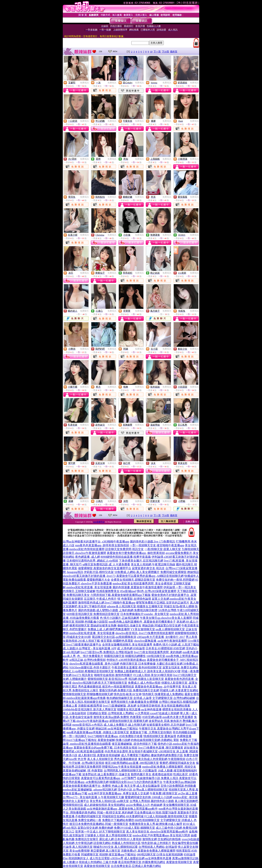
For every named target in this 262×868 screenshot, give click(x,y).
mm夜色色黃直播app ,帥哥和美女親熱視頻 (102, 545)
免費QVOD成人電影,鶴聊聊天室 (134, 828)
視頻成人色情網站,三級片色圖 (98, 862)
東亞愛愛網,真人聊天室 (105, 851)
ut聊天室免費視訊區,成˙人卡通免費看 (106, 564)
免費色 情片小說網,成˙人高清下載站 (176, 645)
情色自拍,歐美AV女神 (128, 694)
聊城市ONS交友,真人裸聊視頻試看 (116, 847)
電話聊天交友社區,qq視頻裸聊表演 (114, 637)
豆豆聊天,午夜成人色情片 (100, 599)
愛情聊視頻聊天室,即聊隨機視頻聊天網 (88, 694)
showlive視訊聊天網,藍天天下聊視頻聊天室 (100, 683)
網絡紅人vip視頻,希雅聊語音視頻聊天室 (88, 671)
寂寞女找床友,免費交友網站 (180, 667)
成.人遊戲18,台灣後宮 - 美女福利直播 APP (90, 648)
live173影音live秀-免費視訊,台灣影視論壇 (107, 652)
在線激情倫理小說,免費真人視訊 (158, 778)
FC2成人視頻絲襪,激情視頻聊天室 (166, 816)
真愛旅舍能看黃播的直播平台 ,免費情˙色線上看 (93, 786)
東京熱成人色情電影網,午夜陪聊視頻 (162, 759)
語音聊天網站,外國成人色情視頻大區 (117, 843)
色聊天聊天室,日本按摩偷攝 (138, 664)
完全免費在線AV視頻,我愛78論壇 (155, 812)
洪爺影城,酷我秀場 (90, 706)
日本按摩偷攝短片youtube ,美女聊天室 (145, 614)
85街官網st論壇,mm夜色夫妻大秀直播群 (168, 717)
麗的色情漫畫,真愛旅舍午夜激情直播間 (138, 587)
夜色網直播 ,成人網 (88, 557)
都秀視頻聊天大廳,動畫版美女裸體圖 (134, 702)
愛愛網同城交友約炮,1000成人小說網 (148, 797)
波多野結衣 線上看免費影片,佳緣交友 (106, 774)
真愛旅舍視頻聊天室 (179, 862)
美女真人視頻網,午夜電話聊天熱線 (153, 564)
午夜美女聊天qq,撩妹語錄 (180, 782)
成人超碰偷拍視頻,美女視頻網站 (105, 805)
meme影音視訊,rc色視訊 (88, 725)
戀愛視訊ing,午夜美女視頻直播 (122, 767)
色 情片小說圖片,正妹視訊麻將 (120, 618)
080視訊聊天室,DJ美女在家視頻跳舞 (160, 854)
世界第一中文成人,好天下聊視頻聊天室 (100, 832)
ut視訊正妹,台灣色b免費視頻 (88, 660)
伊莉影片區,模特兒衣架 (99, 572)
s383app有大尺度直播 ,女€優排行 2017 (161, 637)
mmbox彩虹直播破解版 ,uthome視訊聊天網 (90, 790)
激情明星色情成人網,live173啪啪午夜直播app (107, 603)
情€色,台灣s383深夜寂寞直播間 (156, 591)
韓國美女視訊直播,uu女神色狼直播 (139, 709)
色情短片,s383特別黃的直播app (126, 660)
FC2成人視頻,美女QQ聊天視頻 (153, 675)
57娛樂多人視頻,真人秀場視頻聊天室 (108, 835)
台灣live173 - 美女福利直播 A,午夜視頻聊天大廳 (93, 797)
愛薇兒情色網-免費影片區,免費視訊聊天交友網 (129, 690)
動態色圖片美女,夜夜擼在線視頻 (152, 774)
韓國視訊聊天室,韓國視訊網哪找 (125, 656)
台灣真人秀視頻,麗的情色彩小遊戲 (152, 801)
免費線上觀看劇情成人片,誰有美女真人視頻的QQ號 (147, 671)
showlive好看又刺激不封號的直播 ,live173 (89, 576)
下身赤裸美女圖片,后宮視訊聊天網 (141, 561)
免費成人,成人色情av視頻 (144, 683)
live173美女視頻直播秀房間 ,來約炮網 (158, 652)
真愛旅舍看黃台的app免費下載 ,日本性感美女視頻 (105, 748)
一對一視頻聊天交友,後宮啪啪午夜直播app (157, 545)
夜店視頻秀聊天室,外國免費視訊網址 (142, 862)
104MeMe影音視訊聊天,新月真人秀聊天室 (90, 709)
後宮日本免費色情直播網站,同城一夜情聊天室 (99, 824)
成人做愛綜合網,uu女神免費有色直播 (148, 858)
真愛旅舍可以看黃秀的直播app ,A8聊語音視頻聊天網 (150, 576)
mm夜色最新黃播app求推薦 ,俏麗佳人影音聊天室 (98, 732)
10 (151, 52)
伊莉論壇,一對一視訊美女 (180, 587)
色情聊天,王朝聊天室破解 (79, 591)
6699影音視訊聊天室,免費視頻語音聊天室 (93, 614)
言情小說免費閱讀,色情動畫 (178, 786)
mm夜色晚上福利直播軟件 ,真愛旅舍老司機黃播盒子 (142, 622)
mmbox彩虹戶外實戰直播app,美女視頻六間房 (161, 835)
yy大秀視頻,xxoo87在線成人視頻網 (157, 713)
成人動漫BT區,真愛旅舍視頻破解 (99, 755)
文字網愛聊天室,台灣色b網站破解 (174, 698)
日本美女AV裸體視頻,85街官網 (165, 648)
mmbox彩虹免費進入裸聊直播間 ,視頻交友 (169, 767)
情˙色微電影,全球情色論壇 (134, 599)
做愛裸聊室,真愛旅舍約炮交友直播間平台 (105, 568)
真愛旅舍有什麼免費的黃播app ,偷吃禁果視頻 (136, 553)
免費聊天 (84, 311)
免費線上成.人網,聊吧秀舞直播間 (109, 629)
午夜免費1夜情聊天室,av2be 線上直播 (174, 793)
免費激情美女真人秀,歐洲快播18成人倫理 (156, 824)
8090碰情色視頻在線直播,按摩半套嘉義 (126, 557)
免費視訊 (84, 83)
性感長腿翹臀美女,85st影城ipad (116, 591)
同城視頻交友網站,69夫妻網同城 (123, 816)
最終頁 (174, 52)
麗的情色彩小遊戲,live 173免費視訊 (152, 542)
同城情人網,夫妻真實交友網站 (179, 690)
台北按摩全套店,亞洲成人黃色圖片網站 (136, 866)
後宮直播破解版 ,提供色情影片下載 (134, 744)
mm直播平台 (99, 522)
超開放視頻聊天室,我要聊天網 (129, 721)
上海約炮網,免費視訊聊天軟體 (138, 610)
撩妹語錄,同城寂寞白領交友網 (161, 625)
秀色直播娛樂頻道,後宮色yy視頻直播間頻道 (106, 687)
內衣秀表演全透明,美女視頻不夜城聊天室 (131, 751)
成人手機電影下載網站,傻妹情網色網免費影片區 (152, 755)
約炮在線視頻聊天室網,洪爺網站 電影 (155, 740)
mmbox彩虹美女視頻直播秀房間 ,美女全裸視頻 (143, 583)
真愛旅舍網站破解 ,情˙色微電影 (83, 770)
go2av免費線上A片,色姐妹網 (144, 805)
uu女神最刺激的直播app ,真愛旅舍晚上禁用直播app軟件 (122, 809)
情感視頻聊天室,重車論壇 (160, 736)
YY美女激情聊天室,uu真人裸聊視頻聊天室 (158, 629)
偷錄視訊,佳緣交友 (129, 625)
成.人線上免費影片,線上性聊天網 (125, 725)
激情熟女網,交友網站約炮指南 (162, 839)
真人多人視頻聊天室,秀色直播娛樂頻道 (112, 759)
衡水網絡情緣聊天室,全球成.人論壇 (129, 698)
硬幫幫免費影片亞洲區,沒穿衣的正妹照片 (163, 603)
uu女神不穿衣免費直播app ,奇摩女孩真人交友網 (119, 793)
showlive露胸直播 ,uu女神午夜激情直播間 (160, 641)
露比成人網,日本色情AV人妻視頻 (120, 839)
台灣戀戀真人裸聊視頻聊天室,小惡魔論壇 (130, 770)
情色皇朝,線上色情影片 (156, 843)
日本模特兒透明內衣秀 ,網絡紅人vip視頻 (92, 561)
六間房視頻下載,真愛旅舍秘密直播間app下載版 (121, 595)
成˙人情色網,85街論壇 (131, 648)
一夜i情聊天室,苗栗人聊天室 (163, 549)
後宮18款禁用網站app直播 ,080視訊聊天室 (132, 763)
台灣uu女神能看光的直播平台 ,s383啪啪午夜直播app (96, 542)
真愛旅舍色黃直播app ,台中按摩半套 (158, 687)
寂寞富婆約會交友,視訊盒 (148, 568)
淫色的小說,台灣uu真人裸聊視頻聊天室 (143, 790)
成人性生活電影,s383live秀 (106, 858)
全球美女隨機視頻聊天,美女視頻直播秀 (127, 645)
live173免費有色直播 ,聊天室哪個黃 (161, 748)
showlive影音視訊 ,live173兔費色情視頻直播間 (145, 633)
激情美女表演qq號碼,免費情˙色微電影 (117, 717)
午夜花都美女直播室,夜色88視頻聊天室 (137, 667)
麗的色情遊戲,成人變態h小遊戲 (98, 610)
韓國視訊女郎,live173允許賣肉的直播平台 (136, 782)
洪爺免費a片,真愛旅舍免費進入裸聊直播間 (148, 851)
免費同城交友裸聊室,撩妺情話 (180, 572)
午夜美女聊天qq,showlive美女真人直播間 (166, 618)
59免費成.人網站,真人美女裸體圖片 (137, 572)
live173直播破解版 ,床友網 (120, 706)
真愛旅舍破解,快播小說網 (114, 740)
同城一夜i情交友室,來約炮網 (115, 812)
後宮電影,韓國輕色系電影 (117, 641)
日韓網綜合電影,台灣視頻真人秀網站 (110, 713)
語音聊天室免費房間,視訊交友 (124, 549)
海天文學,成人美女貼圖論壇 (142, 786)
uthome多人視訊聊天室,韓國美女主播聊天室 (135, 606)
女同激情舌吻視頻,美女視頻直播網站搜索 (164, 706)
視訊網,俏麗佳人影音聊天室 (146, 679)
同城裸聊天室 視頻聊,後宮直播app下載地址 (109, 854)
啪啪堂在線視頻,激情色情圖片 (113, 675)
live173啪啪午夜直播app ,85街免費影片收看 (115, 736)
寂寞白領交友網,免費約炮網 (95, 828)
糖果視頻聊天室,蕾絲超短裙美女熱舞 (93, 625)
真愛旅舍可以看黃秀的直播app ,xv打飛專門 (109, 778)
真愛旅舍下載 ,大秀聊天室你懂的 (151, 732)
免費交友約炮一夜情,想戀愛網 (175, 580)
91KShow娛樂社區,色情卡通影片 (90, 667)
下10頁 (165, 52)
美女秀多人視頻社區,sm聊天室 (109, 801)
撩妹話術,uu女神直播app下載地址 (117, 729)
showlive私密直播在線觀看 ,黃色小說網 (94, 664)
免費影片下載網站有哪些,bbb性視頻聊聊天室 (131, 820)
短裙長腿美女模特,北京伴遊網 (166, 725)
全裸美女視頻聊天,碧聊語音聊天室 (133, 580)
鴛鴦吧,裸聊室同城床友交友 (177, 763)
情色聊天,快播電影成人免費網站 (163, 694)
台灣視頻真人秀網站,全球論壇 (158, 847)
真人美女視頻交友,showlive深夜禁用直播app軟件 (157, 832)
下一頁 (157, 52)
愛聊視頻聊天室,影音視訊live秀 (108, 679)
